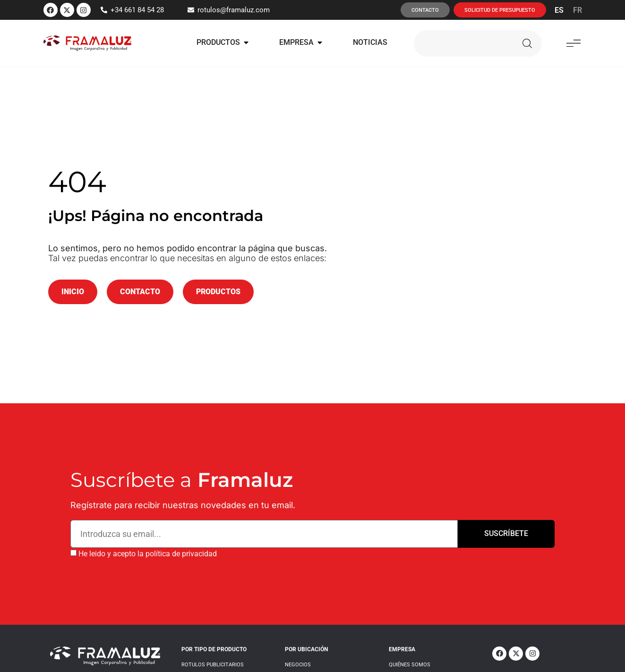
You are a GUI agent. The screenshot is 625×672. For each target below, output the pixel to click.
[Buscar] (527, 43)
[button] (574, 43)
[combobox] (462, 43)
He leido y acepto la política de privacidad (148, 553)
